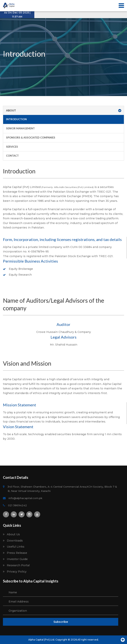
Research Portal (18, 565)
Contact (12, 156)
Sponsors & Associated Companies (31, 138)
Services (12, 147)
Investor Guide (17, 559)
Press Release (17, 553)
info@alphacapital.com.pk (25, 498)
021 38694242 (17, 505)
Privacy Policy (17, 572)
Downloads (15, 541)
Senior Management (20, 128)
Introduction (16, 119)
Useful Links (16, 547)
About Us (13, 534)
